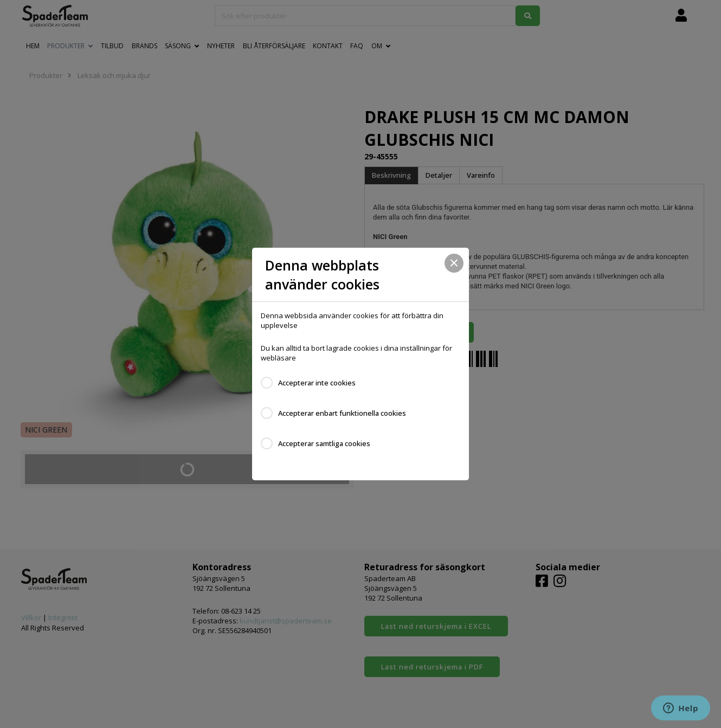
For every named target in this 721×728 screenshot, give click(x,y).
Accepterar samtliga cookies (324, 443)
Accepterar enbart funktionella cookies (342, 413)
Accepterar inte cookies (317, 383)
